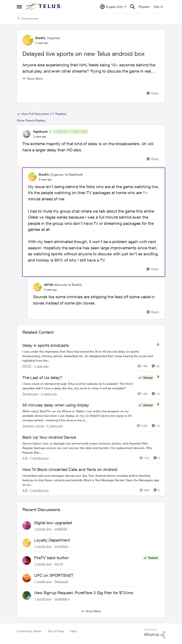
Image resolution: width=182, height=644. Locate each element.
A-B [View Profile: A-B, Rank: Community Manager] (25, 458)
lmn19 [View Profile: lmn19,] (59, 564)
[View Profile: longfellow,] (27, 543)
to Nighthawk (74, 174)
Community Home (29, 631)
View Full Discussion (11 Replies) (42, 114)
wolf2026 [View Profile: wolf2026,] (61, 529)
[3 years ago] (48, 394)
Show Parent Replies (31, 120)
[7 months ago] (39, 458)
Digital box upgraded (53, 523)
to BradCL (75, 285)
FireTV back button (52, 558)
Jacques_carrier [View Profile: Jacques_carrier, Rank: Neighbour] (33, 426)
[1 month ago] (43, 529)
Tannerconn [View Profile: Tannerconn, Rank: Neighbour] (30, 394)
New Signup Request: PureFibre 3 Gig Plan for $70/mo (84, 593)
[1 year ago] (41, 366)
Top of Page (56, 631)
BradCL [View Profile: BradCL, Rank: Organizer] (41, 38)
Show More (32, 78)
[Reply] (153, 93)
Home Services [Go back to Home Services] (28, 18)
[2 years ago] (54, 426)
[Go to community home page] (44, 7)
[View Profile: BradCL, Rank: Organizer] (28, 40)
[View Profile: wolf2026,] (27, 525)
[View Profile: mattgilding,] (27, 595)
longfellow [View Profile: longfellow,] (62, 546)
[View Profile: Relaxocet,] (27, 578)
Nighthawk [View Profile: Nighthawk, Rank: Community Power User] (40, 132)
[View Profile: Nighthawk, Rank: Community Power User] (27, 134)
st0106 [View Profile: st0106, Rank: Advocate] (49, 285)
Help (73, 631)
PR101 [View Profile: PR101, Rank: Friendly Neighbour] (27, 366)
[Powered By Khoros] (155, 634)
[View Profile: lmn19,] (27, 560)
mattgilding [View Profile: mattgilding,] (62, 599)
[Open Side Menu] (19, 7)
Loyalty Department (52, 540)
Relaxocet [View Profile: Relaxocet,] (62, 581)
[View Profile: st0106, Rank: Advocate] (37, 287)
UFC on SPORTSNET (54, 575)
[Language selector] (113, 7)
